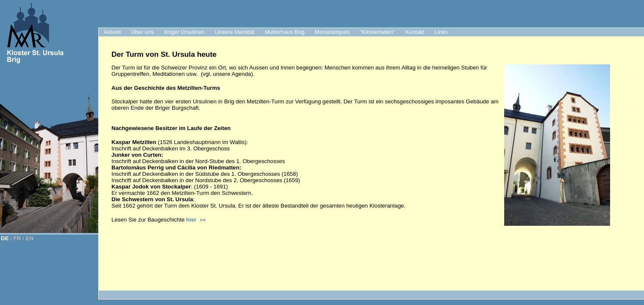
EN (30, 238)
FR (17, 238)
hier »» (196, 220)
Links (441, 32)
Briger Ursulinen (184, 32)
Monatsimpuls (332, 32)
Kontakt (415, 32)
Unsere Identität (235, 32)
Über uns (142, 32)
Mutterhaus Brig (285, 32)
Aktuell (112, 32)
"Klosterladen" (378, 32)
